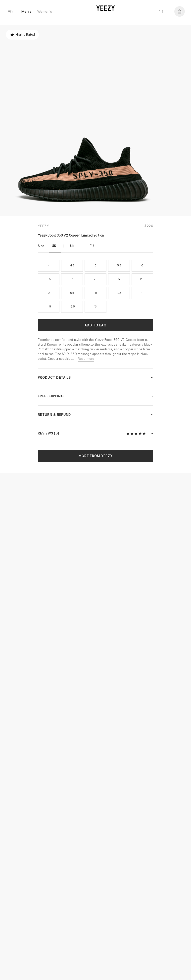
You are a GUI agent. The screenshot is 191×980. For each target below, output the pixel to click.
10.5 (119, 293)
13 (96, 307)
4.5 (72, 266)
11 (143, 293)
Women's (45, 12)
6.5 (48, 279)
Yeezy (43, 226)
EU (92, 246)
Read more (86, 359)
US (54, 246)
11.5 (48, 307)
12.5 (72, 307)
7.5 (95, 279)
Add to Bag (95, 325)
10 (95, 293)
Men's (26, 12)
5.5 (119, 266)
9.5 (72, 293)
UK (72, 246)
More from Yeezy (96, 456)
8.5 (142, 279)
